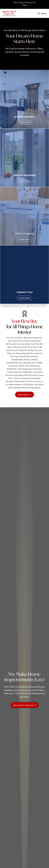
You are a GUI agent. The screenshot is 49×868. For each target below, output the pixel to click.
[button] (25, 395)
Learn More (24, 122)
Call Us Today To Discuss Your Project (24, 4)
